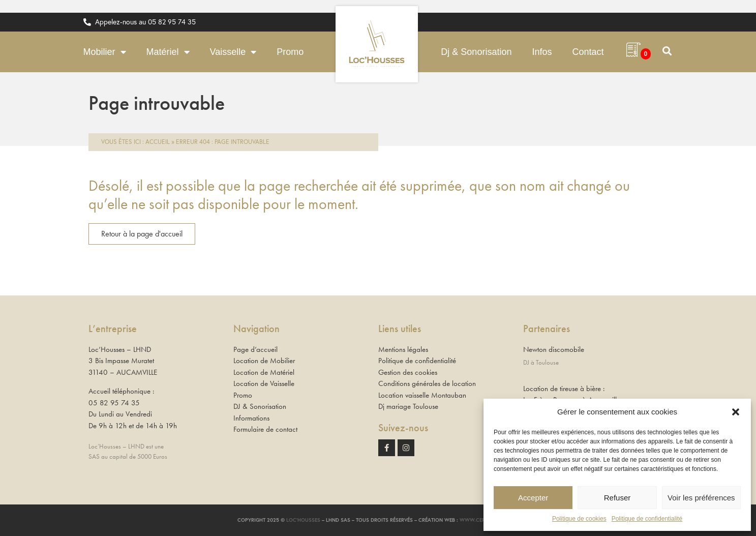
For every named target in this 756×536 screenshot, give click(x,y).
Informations (251, 418)
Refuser (617, 498)
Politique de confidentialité (647, 519)
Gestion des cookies (408, 372)
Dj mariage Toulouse (408, 406)
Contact (588, 52)
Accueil (158, 142)
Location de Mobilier (264, 361)
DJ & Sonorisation (260, 406)
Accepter (533, 498)
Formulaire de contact (265, 429)
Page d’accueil (255, 349)
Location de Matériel (264, 372)
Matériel (168, 52)
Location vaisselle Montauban (422, 395)
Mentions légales (403, 349)
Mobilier (105, 52)
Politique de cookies (579, 519)
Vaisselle (233, 52)
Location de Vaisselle (264, 383)
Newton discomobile (554, 349)
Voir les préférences (701, 498)
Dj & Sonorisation (476, 52)
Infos (542, 52)
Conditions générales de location (427, 383)
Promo (290, 52)
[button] (736, 412)
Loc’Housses (303, 520)
